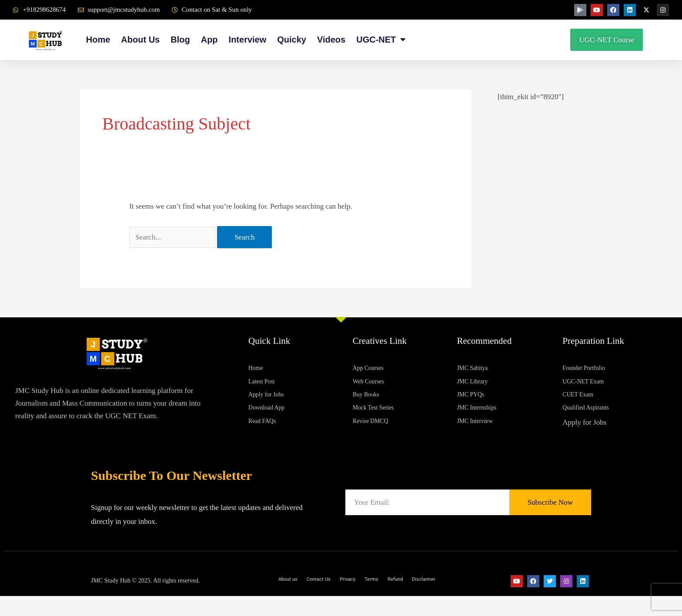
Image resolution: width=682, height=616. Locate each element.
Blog (180, 40)
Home (98, 40)
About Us (140, 40)
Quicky (292, 40)
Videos (331, 40)
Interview (248, 40)
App (209, 40)
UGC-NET (381, 40)
